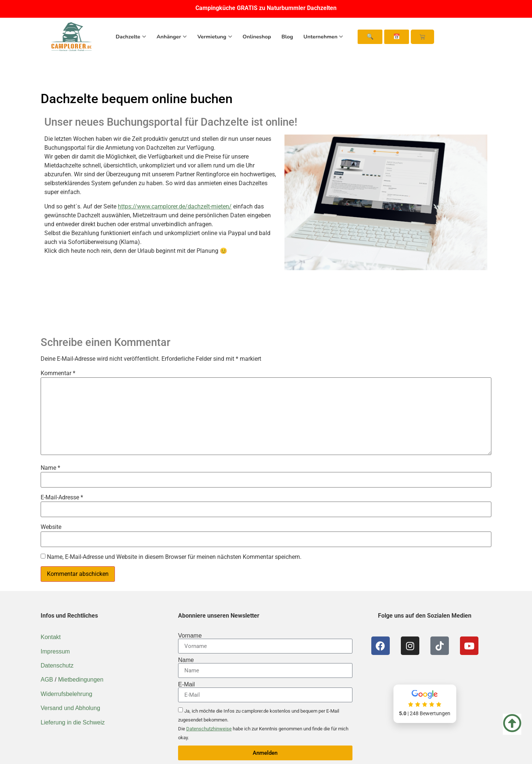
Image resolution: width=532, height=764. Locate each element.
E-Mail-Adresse (62, 498)
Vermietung (215, 37)
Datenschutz (57, 665)
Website (51, 527)
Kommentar (58, 373)
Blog (287, 37)
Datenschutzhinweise (209, 729)
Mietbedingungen (81, 680)
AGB (47, 680)
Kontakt (51, 637)
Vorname (190, 636)
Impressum (55, 651)
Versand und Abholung (70, 708)
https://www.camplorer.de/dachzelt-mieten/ (175, 206)
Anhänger (172, 37)
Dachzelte (131, 37)
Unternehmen (323, 37)
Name (50, 468)
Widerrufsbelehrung (66, 694)
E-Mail (186, 685)
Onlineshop (257, 37)
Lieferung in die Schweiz (73, 722)
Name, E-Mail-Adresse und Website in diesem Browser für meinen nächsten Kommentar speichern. (174, 557)
